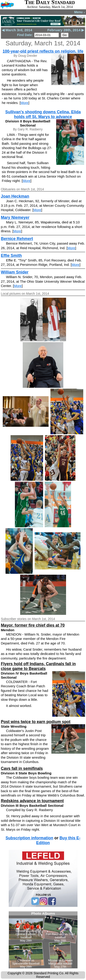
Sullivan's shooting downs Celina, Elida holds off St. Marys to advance (43, 114)
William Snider (15, 272)
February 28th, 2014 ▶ (66, 30)
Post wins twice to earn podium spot (36, 722)
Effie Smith (11, 256)
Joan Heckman (15, 196)
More (24, 103)
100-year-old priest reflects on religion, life (43, 51)
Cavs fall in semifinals (22, 768)
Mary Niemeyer (15, 217)
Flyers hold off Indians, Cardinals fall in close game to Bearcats (38, 666)
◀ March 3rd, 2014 (17, 30)
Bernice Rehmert (17, 239)
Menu (80, 12)
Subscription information (29, 838)
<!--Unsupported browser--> (43, 940)
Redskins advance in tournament (32, 801)
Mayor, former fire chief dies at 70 (33, 625)
